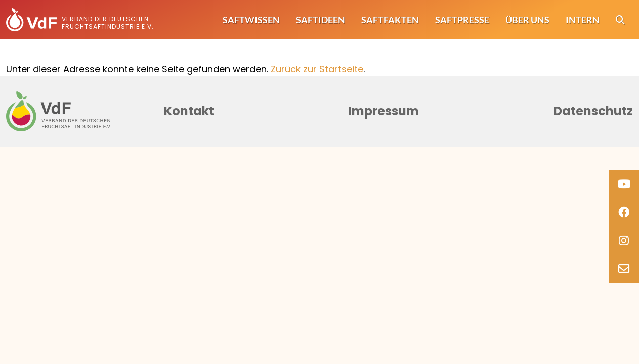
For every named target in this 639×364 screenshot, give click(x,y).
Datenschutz (593, 111)
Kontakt (189, 111)
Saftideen (321, 20)
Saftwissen (251, 20)
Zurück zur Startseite (317, 69)
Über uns (527, 20)
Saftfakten (390, 20)
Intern (583, 20)
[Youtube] (624, 184)
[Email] (624, 269)
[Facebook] (624, 212)
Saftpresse (462, 20)
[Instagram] (624, 241)
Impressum (384, 111)
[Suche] (620, 20)
